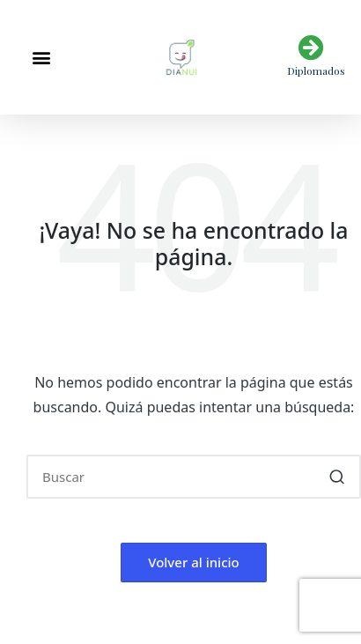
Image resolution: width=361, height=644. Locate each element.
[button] (41, 58)
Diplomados (316, 70)
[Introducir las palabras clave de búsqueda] (194, 477)
